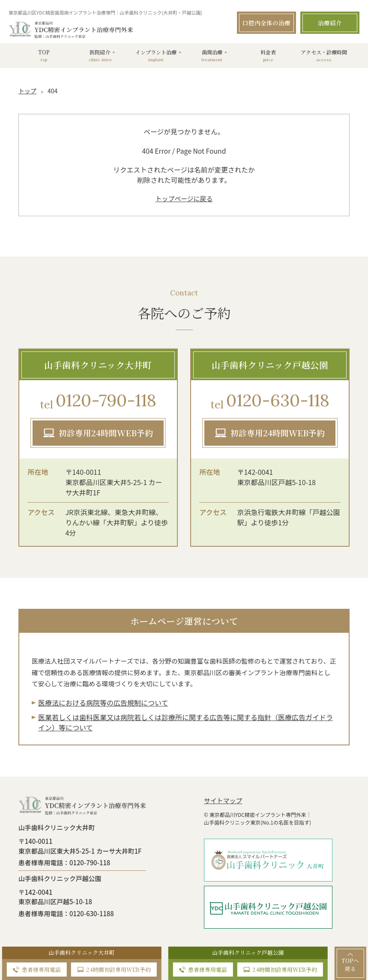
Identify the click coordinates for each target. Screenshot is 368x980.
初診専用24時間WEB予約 (106, 433)
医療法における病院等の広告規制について (103, 703)
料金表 (268, 55)
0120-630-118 (270, 401)
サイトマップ (223, 800)
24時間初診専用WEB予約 (118, 970)
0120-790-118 (98, 401)
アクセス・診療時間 (324, 55)
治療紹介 (330, 23)
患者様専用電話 (41, 970)
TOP (44, 55)
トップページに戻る (184, 198)
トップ (27, 91)
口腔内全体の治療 (266, 23)
